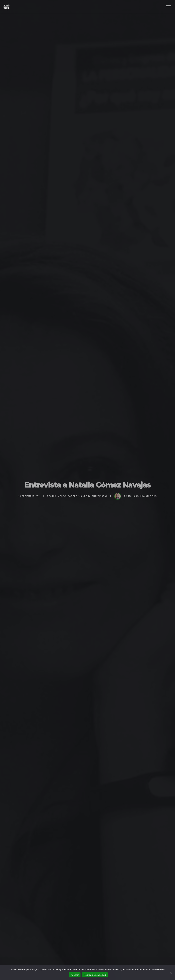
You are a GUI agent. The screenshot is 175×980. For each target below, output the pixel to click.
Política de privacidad (95, 975)
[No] (171, 973)
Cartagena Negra (79, 496)
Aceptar (75, 975)
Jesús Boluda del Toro (142, 496)
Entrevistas (100, 496)
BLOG (63, 496)
